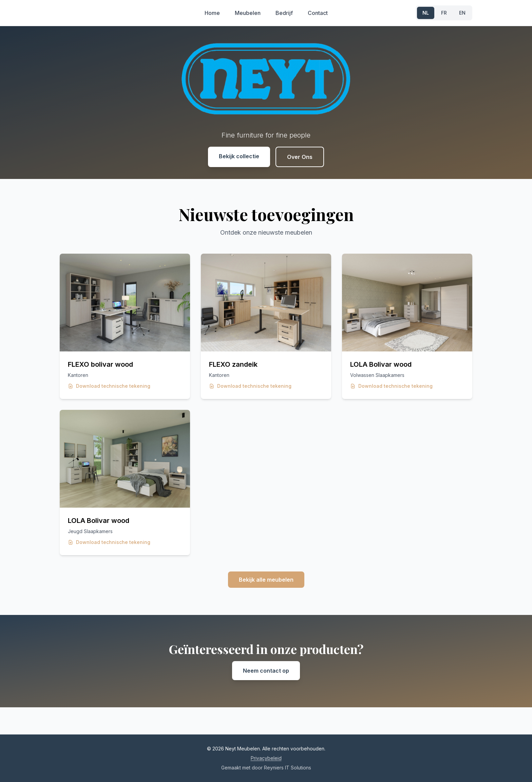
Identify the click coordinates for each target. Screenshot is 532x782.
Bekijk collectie (239, 156)
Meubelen (248, 13)
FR (444, 13)
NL (426, 13)
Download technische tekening (109, 386)
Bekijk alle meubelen (266, 580)
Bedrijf (284, 13)
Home (212, 13)
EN (462, 13)
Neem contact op (266, 671)
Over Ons (300, 157)
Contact (318, 13)
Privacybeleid (266, 758)
